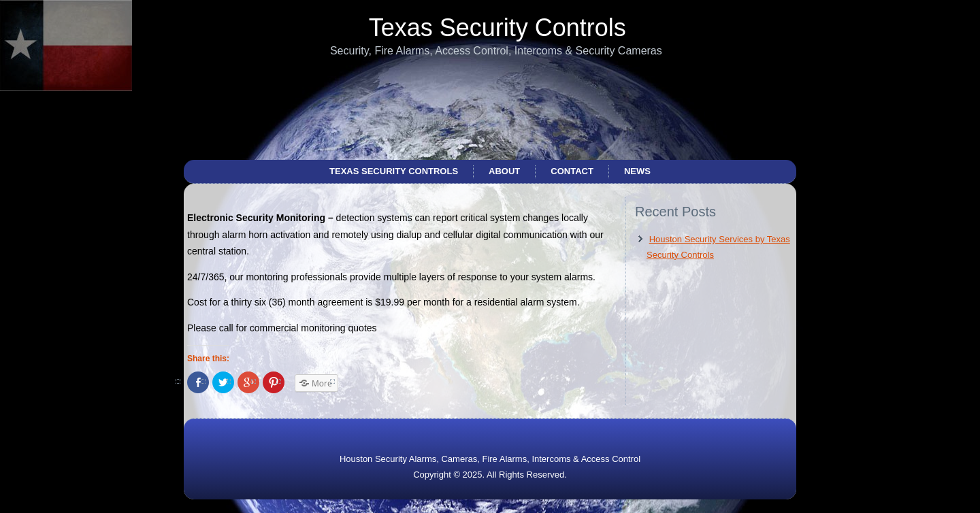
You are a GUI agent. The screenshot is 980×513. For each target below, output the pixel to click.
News (637, 171)
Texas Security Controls (497, 28)
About (504, 171)
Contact (572, 171)
